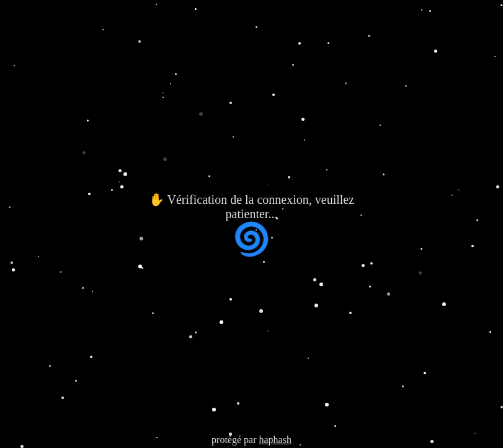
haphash (275, 440)
